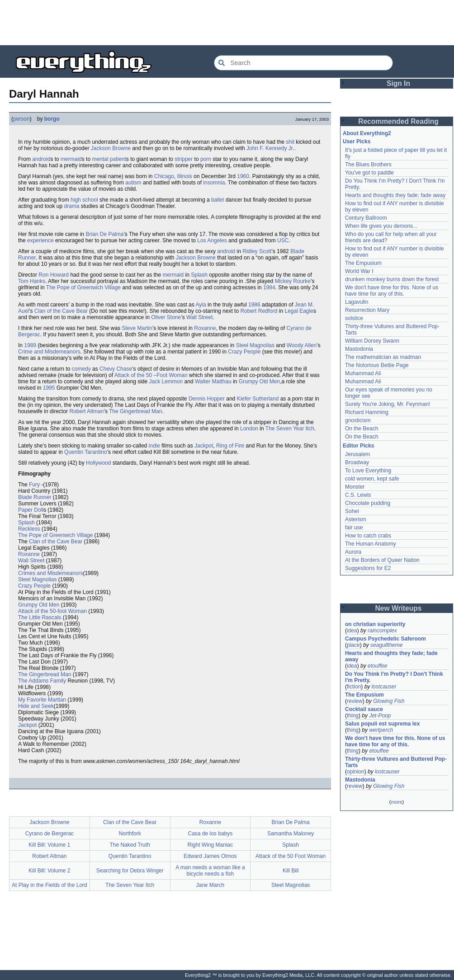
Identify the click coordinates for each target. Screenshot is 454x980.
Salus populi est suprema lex (382, 724)
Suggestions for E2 (368, 568)
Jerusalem (357, 454)
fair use (354, 528)
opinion (356, 772)
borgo (52, 119)
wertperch (381, 730)
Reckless (29, 529)
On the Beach (362, 429)
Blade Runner (35, 497)
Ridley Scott (257, 251)
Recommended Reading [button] (398, 121)
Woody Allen (302, 345)
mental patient (109, 159)
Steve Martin (137, 328)
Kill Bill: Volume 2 (49, 871)
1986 (254, 305)
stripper (184, 159)
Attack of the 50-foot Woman (52, 611)
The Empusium (363, 263)
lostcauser (384, 687)
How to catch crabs (368, 536)
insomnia (214, 183)
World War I (359, 271)
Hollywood (98, 463)
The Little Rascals (40, 617)
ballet (218, 200)
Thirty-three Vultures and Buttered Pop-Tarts (396, 762)
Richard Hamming (367, 412)
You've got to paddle (369, 173)
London (249, 429)
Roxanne (205, 328)
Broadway (357, 462)
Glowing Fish (389, 701)
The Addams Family (42, 681)
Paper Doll (31, 510)
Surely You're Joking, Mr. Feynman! (388, 404)
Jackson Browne (111, 148)
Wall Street (199, 317)
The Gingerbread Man (135, 411)
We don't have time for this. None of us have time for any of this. (393, 291)
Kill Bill (291, 871)
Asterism (356, 519)
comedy (81, 369)
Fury (34, 485)
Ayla (201, 305)
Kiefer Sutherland (258, 399)
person (21, 119)
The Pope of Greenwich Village (83, 287)
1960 (243, 176)
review (355, 701)
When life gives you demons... (381, 226)
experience (40, 240)
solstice (354, 318)
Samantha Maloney (291, 834)
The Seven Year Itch (290, 429)
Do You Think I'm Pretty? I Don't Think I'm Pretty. (395, 677)
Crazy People (244, 352)
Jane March (210, 885)
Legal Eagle (299, 311)
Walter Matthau (213, 382)
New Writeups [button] (399, 608)
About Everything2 (367, 133)
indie (154, 446)
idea (352, 631)
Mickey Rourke (293, 281)
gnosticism (358, 420)
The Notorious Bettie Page (377, 365)
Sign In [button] (398, 83)
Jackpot (204, 446)
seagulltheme (386, 645)
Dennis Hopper (207, 399)
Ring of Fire (230, 446)
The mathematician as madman (383, 357)
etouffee (377, 666)
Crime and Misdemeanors (49, 352)
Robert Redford (259, 311)
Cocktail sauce (364, 709)
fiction (354, 687)
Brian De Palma (104, 234)
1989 (30, 345)
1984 (269, 287)
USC (283, 240)
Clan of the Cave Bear (61, 311)
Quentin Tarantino (86, 452)
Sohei (352, 511)
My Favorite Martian (42, 700)
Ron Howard (54, 275)
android (41, 159)
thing (353, 716)
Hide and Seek (36, 706)
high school (84, 200)
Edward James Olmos (210, 856)
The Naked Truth (130, 845)
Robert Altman (86, 411)
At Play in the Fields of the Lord (50, 885)
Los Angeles (212, 240)
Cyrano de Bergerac (50, 834)
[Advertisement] (227, 23)
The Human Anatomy (371, 544)
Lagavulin (357, 302)
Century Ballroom (366, 218)
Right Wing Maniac (210, 845)
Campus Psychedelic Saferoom (385, 639)
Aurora (353, 552)
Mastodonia (359, 349)
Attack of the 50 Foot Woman (291, 856)
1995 (49, 388)
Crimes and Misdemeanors (50, 573)
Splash (199, 275)
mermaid (71, 159)
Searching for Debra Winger (130, 871)
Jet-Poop (380, 716)
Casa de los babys (210, 834)
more (396, 802)
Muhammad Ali (363, 373)
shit (290, 142)
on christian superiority (375, 624)
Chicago (164, 176)
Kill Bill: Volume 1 (49, 845)
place (353, 645)
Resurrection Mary (367, 310)
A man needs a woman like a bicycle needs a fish (210, 871)
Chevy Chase (116, 369)
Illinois (185, 176)
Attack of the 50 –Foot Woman (151, 375)
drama (71, 206)
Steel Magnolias (255, 345)
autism (133, 183)
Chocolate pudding (368, 503)
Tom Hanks (32, 281)
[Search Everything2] (303, 63)
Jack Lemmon (166, 382)
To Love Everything (368, 471)
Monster (355, 487)
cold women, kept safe (372, 479)
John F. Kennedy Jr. (270, 148)
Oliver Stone (166, 317)
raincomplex (382, 631)
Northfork (130, 834)
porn (206, 159)
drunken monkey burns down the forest (392, 279)
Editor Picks (358, 446)
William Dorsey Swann (372, 341)
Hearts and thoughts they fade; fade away (395, 195)
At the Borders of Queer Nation (382, 560)
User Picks (357, 141)
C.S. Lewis (358, 495)
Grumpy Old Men (259, 382)
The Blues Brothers (368, 165)
